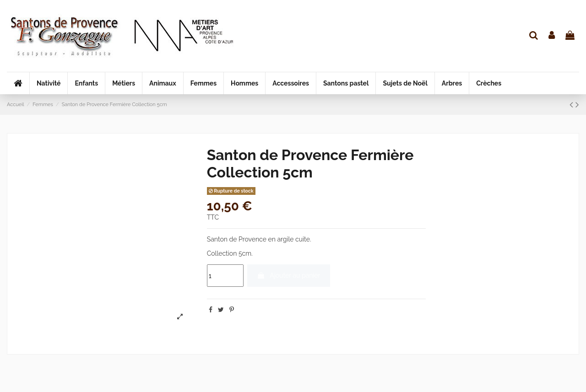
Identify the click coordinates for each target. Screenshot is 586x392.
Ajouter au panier (288, 275)
